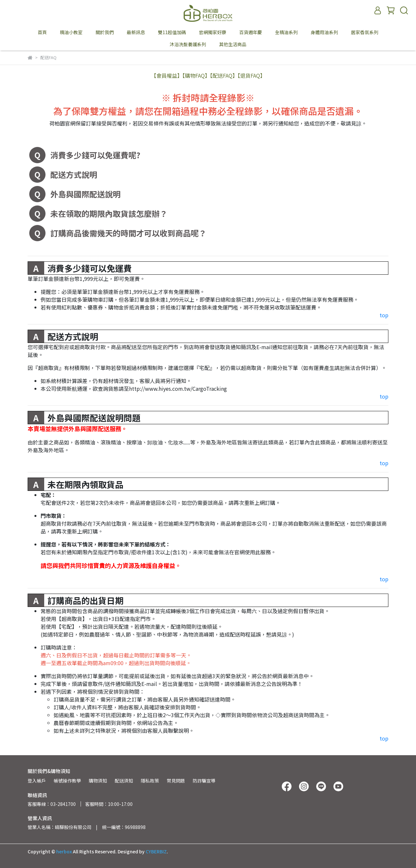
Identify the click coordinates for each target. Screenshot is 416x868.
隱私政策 (150, 781)
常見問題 (176, 781)
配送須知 (124, 781)
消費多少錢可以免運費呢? (95, 155)
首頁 (42, 32)
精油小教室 (71, 32)
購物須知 (98, 781)
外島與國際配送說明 (85, 194)
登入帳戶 (37, 781)
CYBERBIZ (156, 851)
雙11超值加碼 (172, 32)
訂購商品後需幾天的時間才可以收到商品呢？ (128, 233)
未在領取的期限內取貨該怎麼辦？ (109, 213)
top (384, 315)
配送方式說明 (74, 174)
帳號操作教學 (67, 781)
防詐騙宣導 (204, 781)
